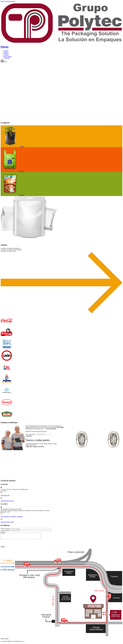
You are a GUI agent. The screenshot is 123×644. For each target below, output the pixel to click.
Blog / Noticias (8, 56)
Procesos (6, 55)
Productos (6, 54)
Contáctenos (7, 58)
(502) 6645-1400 (5, 495)
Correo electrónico (31, 434)
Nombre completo (6, 529)
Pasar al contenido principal (8, 1)
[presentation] (13, 544)
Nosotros (6, 51)
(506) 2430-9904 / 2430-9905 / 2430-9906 (12, 517)
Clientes (6, 52)
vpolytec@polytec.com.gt (7, 501)
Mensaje (3, 532)
